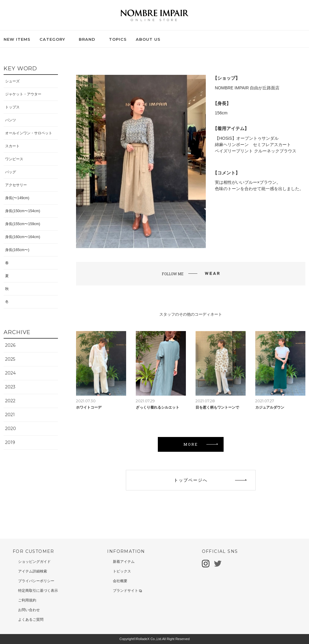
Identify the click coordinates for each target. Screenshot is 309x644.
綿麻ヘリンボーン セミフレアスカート (253, 145)
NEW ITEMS (17, 39)
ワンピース (14, 159)
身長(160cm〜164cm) (23, 237)
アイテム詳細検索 (33, 571)
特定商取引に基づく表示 (38, 591)
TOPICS (118, 39)
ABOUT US (148, 39)
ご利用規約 (27, 600)
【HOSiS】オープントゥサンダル (247, 138)
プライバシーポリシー (36, 581)
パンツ (11, 120)
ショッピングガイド (34, 562)
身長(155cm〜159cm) (23, 224)
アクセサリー (16, 185)
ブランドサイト (127, 591)
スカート (12, 146)
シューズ (12, 81)
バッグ (11, 172)
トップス (12, 107)
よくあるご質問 (31, 620)
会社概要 (120, 581)
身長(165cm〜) (17, 250)
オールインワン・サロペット (29, 133)
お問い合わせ (29, 610)
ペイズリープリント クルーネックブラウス (256, 151)
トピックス (122, 571)
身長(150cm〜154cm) (23, 211)
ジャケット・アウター (23, 94)
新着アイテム (124, 562)
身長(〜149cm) (17, 198)
